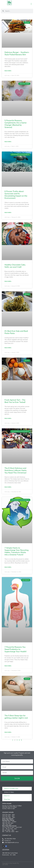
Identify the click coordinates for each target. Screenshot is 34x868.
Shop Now (7, 799)
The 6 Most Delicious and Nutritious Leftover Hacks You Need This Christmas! (16, 470)
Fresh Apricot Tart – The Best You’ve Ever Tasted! (15, 401)
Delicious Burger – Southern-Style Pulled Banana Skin (17, 53)
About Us (7, 796)
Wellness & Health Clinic (11, 789)
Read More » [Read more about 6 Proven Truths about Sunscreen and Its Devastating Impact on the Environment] (8, 213)
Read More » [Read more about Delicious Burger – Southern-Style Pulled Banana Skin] (8, 71)
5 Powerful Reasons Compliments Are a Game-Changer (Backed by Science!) (16, 124)
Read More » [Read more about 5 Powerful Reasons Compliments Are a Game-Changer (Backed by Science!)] (8, 142)
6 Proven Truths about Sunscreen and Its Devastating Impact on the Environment (16, 195)
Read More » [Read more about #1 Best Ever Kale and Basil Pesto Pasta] (8, 348)
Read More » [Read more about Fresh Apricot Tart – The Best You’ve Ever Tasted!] (8, 418)
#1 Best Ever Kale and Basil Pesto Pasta (16, 332)
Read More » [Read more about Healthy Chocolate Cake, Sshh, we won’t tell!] (8, 281)
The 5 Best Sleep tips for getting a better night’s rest (16, 717)
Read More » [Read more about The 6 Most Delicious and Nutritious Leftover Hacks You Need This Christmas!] (8, 487)
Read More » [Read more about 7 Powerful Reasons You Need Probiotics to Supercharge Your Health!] (8, 666)
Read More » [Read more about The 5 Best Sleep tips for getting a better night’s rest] (8, 732)
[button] (31, 4)
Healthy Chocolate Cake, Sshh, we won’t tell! (15, 266)
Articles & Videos (9, 792)
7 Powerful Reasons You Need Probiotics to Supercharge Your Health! (16, 649)
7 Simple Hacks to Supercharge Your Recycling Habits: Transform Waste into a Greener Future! (17, 551)
